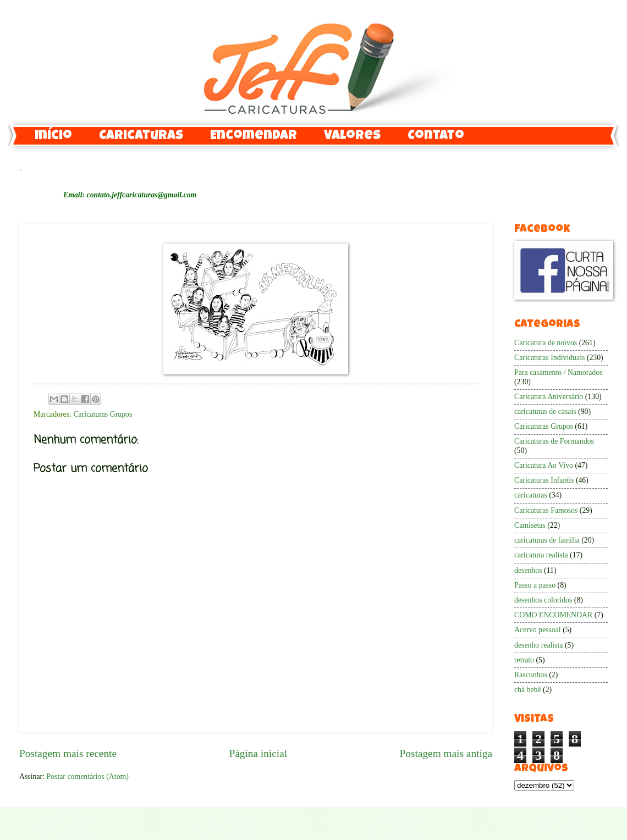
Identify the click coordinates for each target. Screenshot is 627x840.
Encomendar (254, 136)
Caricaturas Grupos (103, 414)
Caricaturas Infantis (544, 480)
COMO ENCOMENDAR (553, 615)
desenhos (528, 570)
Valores (352, 136)
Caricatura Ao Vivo (544, 465)
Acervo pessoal (538, 630)
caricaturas (531, 495)
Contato (436, 136)
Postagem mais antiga (446, 753)
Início (53, 136)
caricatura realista (541, 555)
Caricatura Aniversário (549, 397)
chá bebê (528, 690)
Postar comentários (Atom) (87, 777)
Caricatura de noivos (546, 343)
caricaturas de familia (547, 540)
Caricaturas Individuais (549, 358)
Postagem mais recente (68, 753)
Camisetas (530, 525)
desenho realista (539, 645)
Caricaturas (141, 136)
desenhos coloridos (543, 600)
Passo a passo (535, 585)
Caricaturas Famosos (546, 510)
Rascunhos (531, 675)
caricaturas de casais (545, 411)
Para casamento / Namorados (559, 372)
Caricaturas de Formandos (554, 441)
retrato (524, 660)
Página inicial (258, 753)
